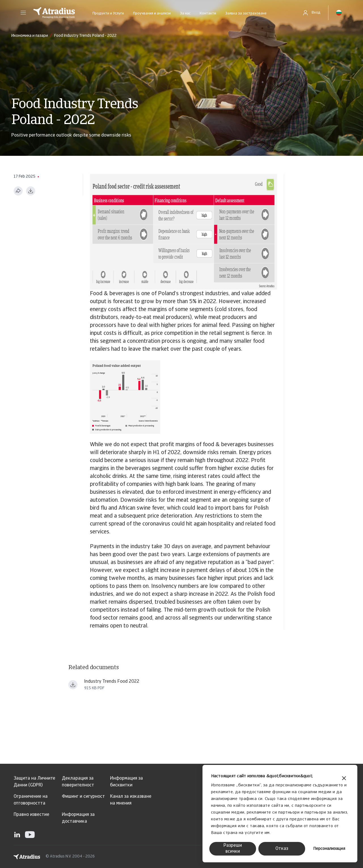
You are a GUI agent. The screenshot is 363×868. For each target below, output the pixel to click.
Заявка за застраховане (246, 13)
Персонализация (329, 849)
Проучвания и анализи (152, 13)
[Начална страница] (54, 13)
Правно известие (31, 815)
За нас (185, 13)
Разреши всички (233, 849)
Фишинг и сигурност (83, 797)
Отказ (282, 849)
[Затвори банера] (344, 779)
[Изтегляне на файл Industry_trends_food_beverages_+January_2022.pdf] (73, 685)
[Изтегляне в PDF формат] (31, 191)
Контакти (208, 13)
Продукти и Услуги (108, 13)
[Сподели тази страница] (18, 191)
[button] (23, 13)
